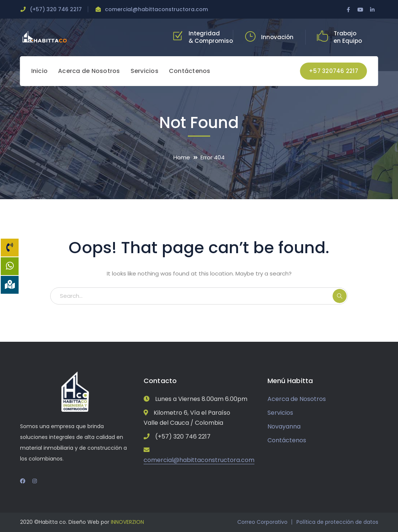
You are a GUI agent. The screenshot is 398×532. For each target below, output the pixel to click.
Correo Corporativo (262, 522)
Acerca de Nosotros (297, 399)
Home (182, 157)
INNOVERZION (127, 522)
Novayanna (284, 426)
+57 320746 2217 (333, 71)
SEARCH (340, 296)
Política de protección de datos (337, 522)
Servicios (280, 413)
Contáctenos (287, 440)
